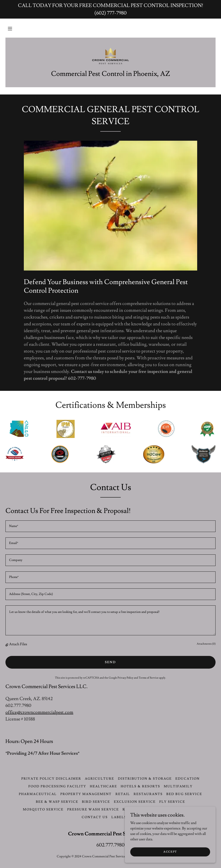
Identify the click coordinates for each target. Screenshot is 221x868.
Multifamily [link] (178, 786)
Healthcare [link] (103, 786)
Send (110, 662)
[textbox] (110, 526)
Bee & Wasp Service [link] (57, 802)
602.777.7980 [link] (110, 845)
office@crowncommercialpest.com (39, 712)
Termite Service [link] (180, 810)
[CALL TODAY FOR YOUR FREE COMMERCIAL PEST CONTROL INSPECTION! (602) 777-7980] (110, 9)
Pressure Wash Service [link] (93, 810)
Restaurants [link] (148, 794)
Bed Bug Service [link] (184, 794)
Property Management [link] (86, 794)
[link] (110, 56)
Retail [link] (123, 794)
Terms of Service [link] (149, 678)
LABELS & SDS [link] (125, 817)
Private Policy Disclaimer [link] (51, 779)
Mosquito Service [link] (43, 810)
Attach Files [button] (18, 644)
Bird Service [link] (96, 802)
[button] (10, 29)
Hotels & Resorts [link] (140, 786)
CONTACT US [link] (95, 817)
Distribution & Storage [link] (145, 779)
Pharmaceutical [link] (38, 794)
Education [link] (188, 779)
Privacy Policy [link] (125, 678)
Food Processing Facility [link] (57, 786)
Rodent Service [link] (140, 810)
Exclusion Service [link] (135, 802)
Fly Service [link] (172, 802)
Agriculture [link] (99, 779)
